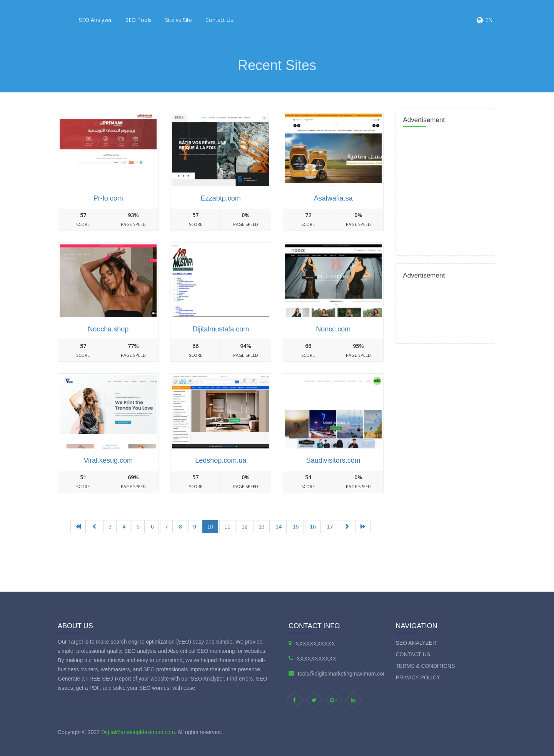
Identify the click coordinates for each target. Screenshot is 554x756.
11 (227, 527)
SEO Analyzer (95, 20)
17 (330, 527)
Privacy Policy (418, 677)
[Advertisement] (221, 562)
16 (313, 527)
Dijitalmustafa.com (221, 329)
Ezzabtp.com (221, 198)
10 (210, 527)
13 (262, 527)
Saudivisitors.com (333, 460)
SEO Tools (138, 20)
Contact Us (219, 20)
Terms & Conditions (426, 666)
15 (296, 527)
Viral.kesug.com (108, 460)
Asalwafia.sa (333, 198)
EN (489, 20)
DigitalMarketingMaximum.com (138, 732)
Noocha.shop (108, 329)
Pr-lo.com (108, 198)
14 (279, 527)
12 (245, 527)
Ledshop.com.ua (221, 460)
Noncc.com (333, 329)
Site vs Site (179, 20)
